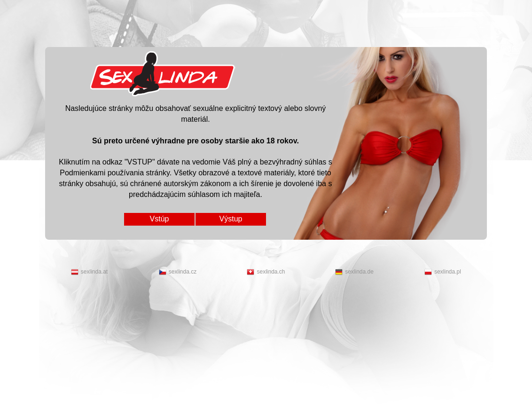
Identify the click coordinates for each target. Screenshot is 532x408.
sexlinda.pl (443, 272)
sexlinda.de (354, 272)
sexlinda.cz (178, 272)
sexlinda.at (89, 272)
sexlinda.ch (266, 272)
